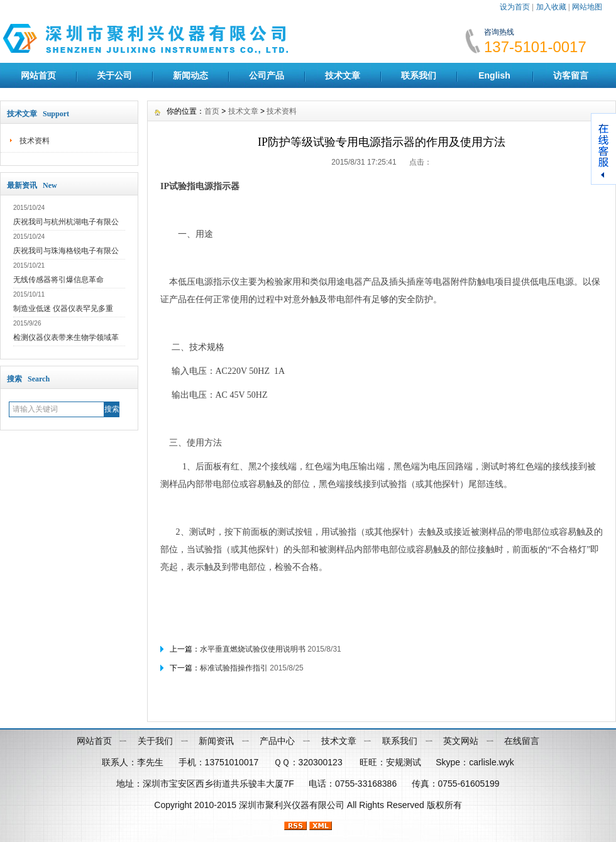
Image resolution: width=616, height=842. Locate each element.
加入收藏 (551, 7)
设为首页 (515, 7)
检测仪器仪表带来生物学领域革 (66, 337)
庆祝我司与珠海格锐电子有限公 (66, 251)
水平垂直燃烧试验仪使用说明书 (253, 649)
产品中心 (277, 741)
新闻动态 (190, 75)
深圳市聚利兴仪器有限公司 (292, 805)
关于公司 (114, 75)
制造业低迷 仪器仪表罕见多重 (63, 309)
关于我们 (155, 741)
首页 (212, 111)
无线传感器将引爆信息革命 (58, 280)
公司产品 (267, 75)
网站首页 (38, 75)
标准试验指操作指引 (234, 668)
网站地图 (587, 7)
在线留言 (522, 741)
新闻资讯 (216, 741)
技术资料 (35, 141)
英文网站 (461, 741)
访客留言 (571, 75)
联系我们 (419, 75)
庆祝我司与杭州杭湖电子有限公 (66, 222)
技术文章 (343, 75)
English (494, 75)
